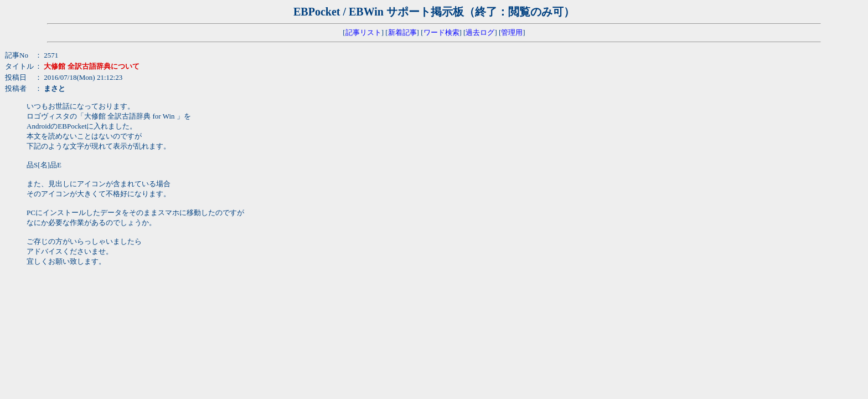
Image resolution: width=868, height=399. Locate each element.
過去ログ (480, 32)
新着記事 (402, 32)
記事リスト (363, 32)
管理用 (512, 32)
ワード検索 (441, 32)
